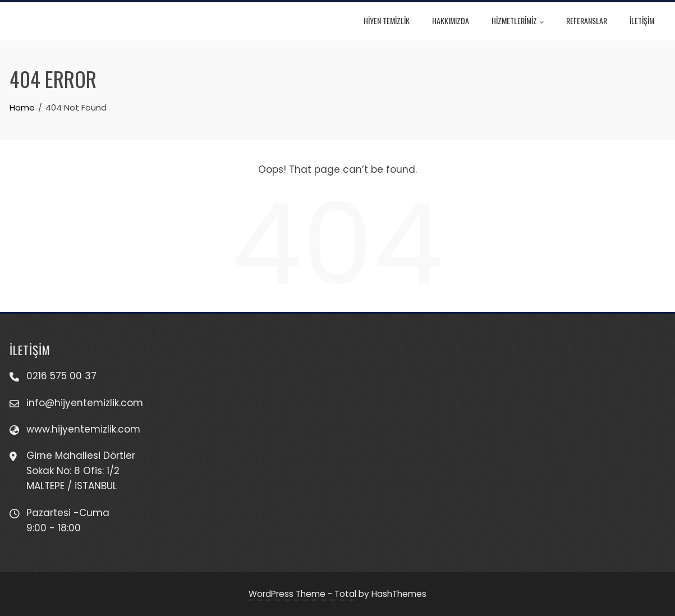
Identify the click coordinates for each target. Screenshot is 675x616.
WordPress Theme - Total (302, 594)
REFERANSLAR (590, 20)
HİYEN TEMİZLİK (390, 20)
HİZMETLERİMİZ (521, 22)
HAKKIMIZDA (454, 20)
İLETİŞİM (645, 20)
